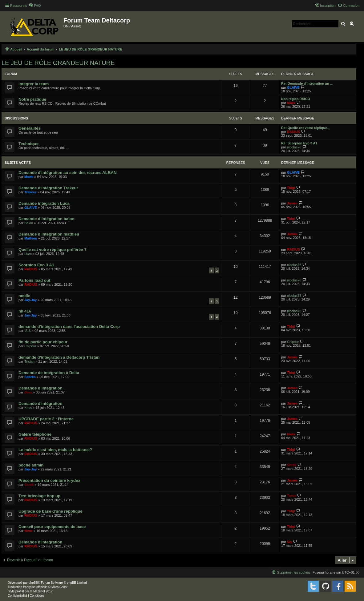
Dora (28, 392)
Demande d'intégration (40, 403)
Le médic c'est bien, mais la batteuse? (55, 450)
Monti (29, 177)
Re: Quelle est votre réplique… (306, 128)
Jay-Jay (30, 300)
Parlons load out (34, 280)
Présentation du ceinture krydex (49, 480)
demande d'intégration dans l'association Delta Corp (69, 327)
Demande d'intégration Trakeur (48, 188)
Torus (292, 496)
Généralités (30, 128)
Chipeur (30, 346)
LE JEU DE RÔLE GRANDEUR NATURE (58, 63)
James (292, 203)
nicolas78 (294, 147)
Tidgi (291, 188)
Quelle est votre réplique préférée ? (53, 250)
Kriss (28, 408)
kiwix (291, 103)
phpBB (33, 583)
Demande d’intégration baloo (47, 219)
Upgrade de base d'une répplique (51, 511)
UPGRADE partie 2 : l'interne (46, 419)
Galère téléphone (35, 434)
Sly (290, 542)
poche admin (31, 465)
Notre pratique (32, 99)
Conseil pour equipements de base (52, 527)
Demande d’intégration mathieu (49, 234)
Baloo (29, 223)
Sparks (30, 377)
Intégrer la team (34, 84)
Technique (28, 144)
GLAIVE (293, 87)
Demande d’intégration (40, 388)
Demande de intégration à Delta (49, 373)
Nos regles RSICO (296, 99)
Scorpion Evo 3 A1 (36, 265)
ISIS (28, 331)
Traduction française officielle (28, 587)
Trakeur (30, 192)
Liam (28, 254)
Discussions (16, 118)
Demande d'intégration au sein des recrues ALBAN (68, 173)
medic (24, 296)
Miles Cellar (59, 587)
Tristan (29, 361)
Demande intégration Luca (44, 203)
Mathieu (31, 238)
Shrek (292, 465)
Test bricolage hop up (39, 496)
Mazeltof (39, 591)
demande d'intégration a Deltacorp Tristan (59, 357)
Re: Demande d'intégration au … (307, 83)
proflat (20, 591)
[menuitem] (34, 6)
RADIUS (293, 132)
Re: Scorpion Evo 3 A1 (299, 143)
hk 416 (25, 311)
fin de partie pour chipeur (43, 342)
